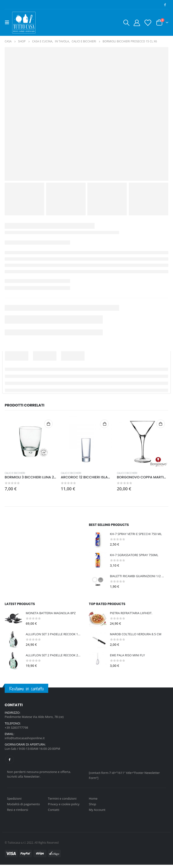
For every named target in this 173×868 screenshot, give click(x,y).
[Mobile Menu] (8, 22)
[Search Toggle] (126, 23)
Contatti (54, 813)
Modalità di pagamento (23, 807)
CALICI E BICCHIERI (15, 473)
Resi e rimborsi (18, 813)
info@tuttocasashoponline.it (25, 741)
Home (93, 802)
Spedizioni (14, 802)
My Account (97, 813)
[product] (30, 442)
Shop (93, 807)
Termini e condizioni (62, 802)
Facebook (9, 763)
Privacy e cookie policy (64, 807)
